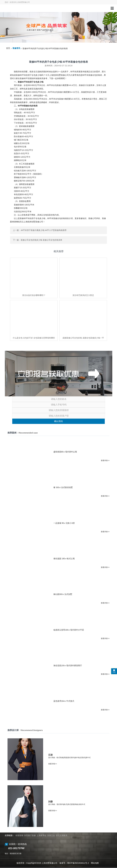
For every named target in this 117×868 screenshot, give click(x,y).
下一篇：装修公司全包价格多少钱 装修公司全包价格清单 (38, 240)
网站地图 (95, 863)
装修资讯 (16, 48)
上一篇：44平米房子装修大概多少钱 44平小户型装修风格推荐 (40, 230)
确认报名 (59, 421)
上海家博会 (41, 835)
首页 (8, 48)
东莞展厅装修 (30, 835)
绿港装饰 (19, 835)
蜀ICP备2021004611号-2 (78, 863)
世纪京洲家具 (62, 835)
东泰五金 (51, 835)
